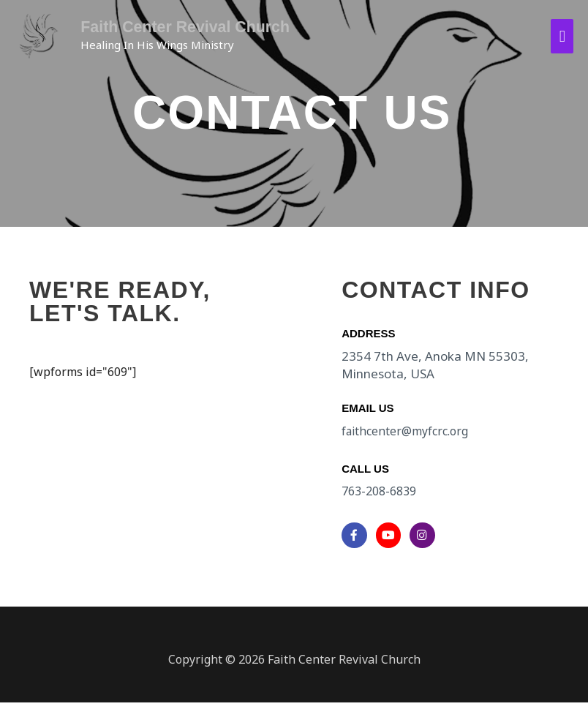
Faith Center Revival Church (180, 26)
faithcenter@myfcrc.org (406, 431)
